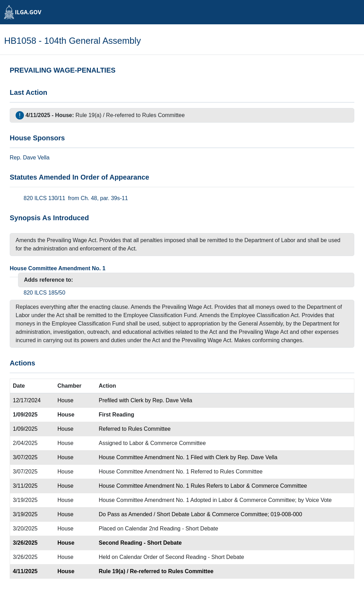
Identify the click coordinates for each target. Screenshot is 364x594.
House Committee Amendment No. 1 (58, 268)
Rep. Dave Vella (172, 400)
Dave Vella (36, 158)
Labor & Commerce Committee (168, 443)
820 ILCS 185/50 (44, 293)
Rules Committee (164, 115)
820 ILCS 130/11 (44, 198)
